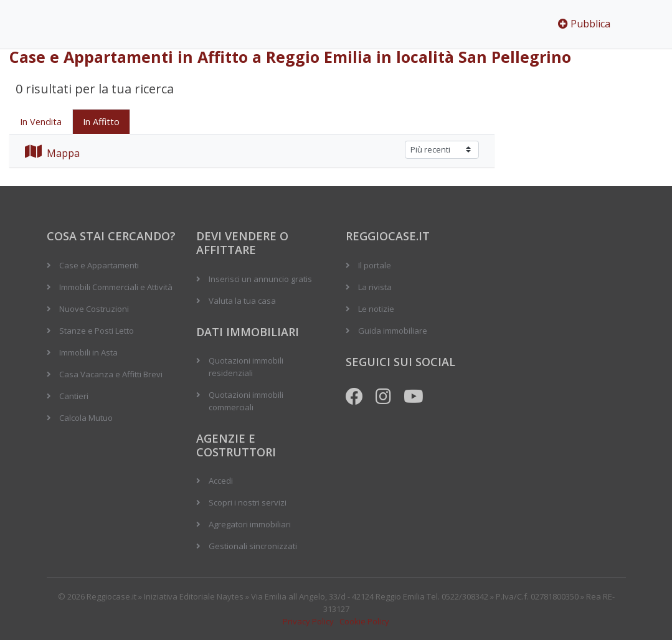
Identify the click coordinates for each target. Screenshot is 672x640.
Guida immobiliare (393, 331)
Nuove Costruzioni (94, 309)
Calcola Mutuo (86, 418)
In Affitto (101, 122)
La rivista (375, 287)
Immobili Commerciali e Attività (116, 287)
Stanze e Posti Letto (97, 331)
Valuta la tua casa (242, 301)
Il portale (375, 265)
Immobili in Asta (88, 352)
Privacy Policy (308, 621)
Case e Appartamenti (99, 265)
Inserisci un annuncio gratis (260, 279)
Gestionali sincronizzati (253, 546)
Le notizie (376, 309)
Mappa (52, 153)
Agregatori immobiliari (250, 524)
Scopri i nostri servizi (248, 502)
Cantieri (74, 396)
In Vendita (41, 122)
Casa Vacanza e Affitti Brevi (111, 374)
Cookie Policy (364, 621)
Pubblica (584, 24)
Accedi (221, 481)
